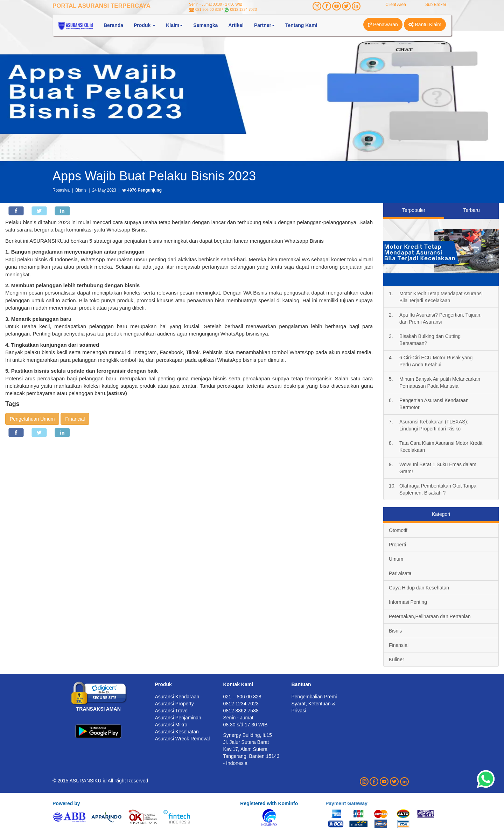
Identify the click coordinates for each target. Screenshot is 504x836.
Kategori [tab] (441, 514)
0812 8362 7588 (241, 711)
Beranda (113, 25)
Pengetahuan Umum (32, 419)
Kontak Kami (238, 684)
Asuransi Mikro (171, 725)
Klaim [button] (174, 25)
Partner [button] (264, 25)
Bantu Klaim (425, 25)
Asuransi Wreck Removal (183, 739)
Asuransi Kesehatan (177, 732)
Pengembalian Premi (314, 697)
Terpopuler (414, 210)
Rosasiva (61, 190)
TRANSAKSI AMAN (99, 709)
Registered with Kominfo (269, 803)
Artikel (236, 25)
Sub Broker (436, 5)
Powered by (66, 803)
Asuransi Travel (172, 711)
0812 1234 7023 (244, 9)
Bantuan (301, 684)
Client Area (396, 5)
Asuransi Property (174, 704)
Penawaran (383, 25)
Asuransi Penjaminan (178, 718)
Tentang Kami (301, 25)
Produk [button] (145, 25)
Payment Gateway (346, 803)
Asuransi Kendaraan (177, 697)
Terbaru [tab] (471, 210)
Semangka (205, 25)
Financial (75, 419)
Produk (163, 684)
